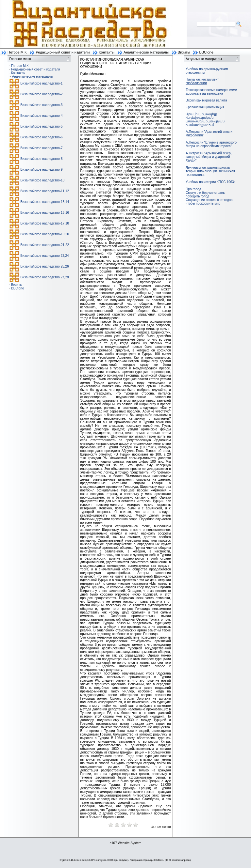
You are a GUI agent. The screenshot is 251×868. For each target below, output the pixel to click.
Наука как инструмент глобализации (202, 81)
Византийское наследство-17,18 (45, 223)
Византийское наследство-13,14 (45, 202)
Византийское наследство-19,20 (45, 234)
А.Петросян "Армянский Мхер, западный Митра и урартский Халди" (209, 157)
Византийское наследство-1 (41, 83)
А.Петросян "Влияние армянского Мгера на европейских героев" (211, 144)
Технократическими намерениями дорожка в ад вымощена (211, 92)
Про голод (193, 189)
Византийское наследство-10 (42, 180)
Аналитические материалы (146, 52)
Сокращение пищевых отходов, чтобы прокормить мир (209, 202)
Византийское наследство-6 (41, 137)
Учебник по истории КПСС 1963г (210, 182)
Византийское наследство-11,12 (45, 191)
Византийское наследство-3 (41, 105)
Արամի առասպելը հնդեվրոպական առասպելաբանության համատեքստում (205, 119)
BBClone (206, 52)
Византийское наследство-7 (41, 148)
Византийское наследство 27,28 (44, 277)
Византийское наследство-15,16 (45, 213)
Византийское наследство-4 (41, 116)
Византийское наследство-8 (41, 159)
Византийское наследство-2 (41, 94)
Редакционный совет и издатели (63, 52)
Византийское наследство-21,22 (45, 245)
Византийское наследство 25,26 (44, 266)
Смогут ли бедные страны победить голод (205, 194)
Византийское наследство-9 (41, 170)
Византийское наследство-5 (41, 126)
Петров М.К (17, 52)
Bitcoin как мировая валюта (206, 100)
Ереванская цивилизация (205, 107)
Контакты (107, 52)
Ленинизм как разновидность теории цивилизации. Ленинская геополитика (210, 171)
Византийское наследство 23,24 (44, 256)
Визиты (184, 52)
